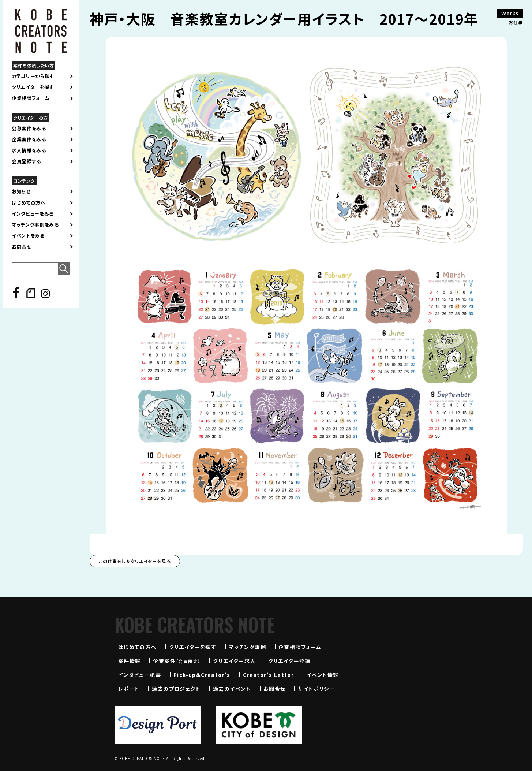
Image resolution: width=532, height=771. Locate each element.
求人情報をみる (29, 150)
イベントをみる (28, 236)
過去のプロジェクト (176, 689)
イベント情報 (322, 675)
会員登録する (26, 161)
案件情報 (130, 661)
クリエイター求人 (234, 661)
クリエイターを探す (33, 87)
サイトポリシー (316, 689)
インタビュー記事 (140, 675)
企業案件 (177, 661)
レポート (129, 689)
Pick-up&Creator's (202, 675)
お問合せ (22, 247)
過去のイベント (232, 689)
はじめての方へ (29, 203)
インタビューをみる (33, 214)
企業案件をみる (29, 139)
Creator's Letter (268, 675)
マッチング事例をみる (35, 225)
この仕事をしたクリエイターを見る (135, 561)
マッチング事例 (247, 647)
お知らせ (21, 191)
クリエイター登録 (289, 661)
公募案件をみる (29, 128)
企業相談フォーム (31, 98)
